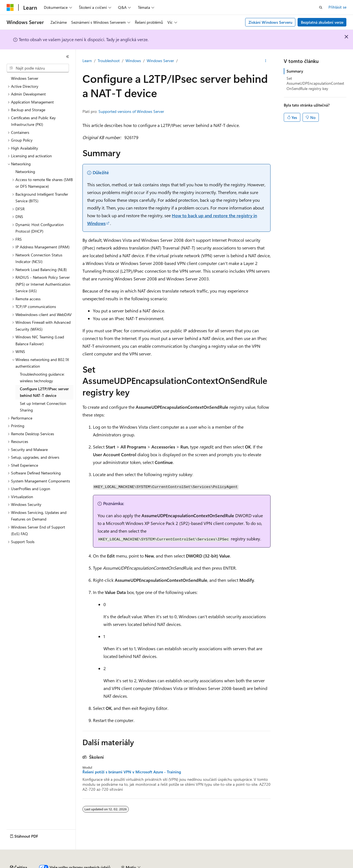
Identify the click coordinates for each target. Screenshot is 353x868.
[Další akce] (266, 61)
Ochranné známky (311, 865)
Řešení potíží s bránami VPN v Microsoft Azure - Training (132, 772)
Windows (133, 61)
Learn (87, 61)
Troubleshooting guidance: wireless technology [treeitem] (42, 378)
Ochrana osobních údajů (134, 865)
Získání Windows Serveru (270, 22)
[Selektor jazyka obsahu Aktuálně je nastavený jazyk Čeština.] (18, 852)
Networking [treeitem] (25, 172)
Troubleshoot (109, 61)
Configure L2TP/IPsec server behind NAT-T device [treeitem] (44, 392)
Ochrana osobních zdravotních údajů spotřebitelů (207, 865)
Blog (80, 865)
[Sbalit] (68, 57)
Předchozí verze (57, 865)
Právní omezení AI (22, 865)
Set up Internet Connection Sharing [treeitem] (43, 407)
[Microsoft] (10, 7)
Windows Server (160, 61)
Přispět (101, 865)
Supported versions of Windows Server (131, 111)
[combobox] (38, 68)
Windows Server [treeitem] (25, 78)
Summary (295, 71)
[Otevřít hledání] (321, 7)
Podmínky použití (274, 865)
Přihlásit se (337, 7)
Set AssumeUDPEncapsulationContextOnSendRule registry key (315, 83)
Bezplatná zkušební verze (322, 22)
